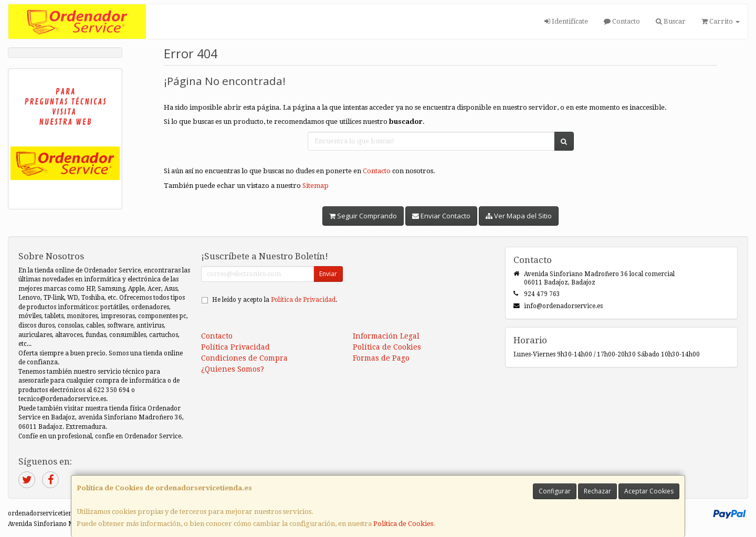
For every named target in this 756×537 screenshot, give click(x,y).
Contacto (622, 21)
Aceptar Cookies (649, 491)
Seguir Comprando (363, 216)
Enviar (328, 274)
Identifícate (566, 21)
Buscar (671, 21)
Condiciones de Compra (244, 358)
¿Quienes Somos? (233, 369)
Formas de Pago (381, 358)
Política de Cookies (403, 524)
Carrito (721, 21)
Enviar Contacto (441, 216)
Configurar (555, 491)
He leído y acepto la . (275, 300)
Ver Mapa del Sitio (519, 216)
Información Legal (386, 336)
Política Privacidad (235, 347)
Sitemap (316, 186)
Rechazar (597, 491)
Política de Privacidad (303, 300)
